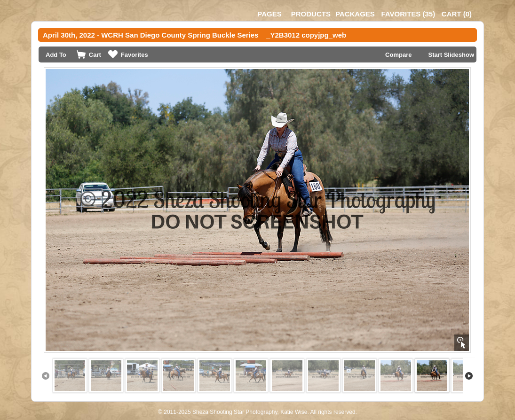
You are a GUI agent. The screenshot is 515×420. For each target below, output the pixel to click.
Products (311, 14)
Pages (269, 14)
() (408, 14)
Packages (355, 14)
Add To (56, 55)
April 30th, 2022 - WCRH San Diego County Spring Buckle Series (151, 35)
